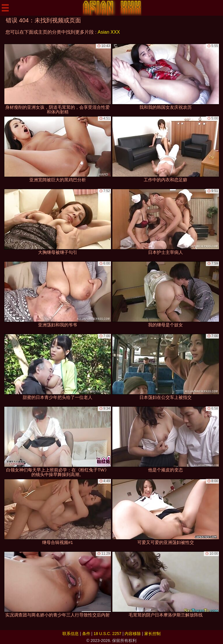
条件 (86, 634)
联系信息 (71, 634)
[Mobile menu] (5, 8)
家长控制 (152, 634)
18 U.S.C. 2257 (107, 634)
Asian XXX (109, 32)
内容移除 (133, 634)
